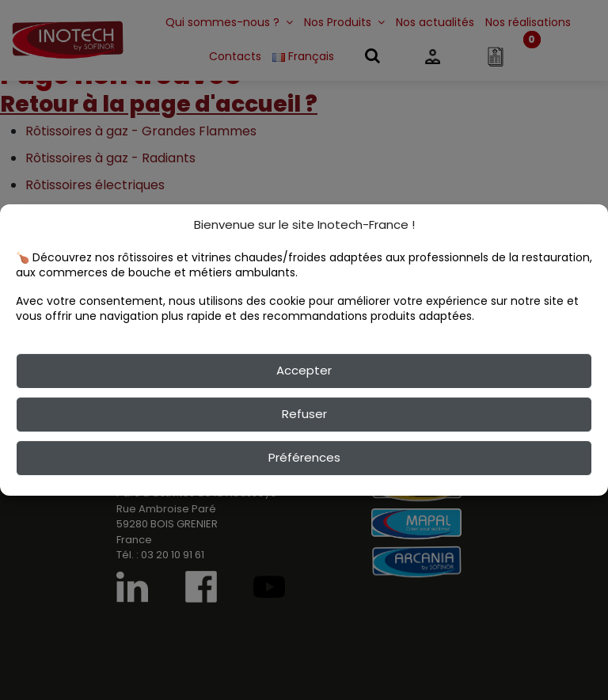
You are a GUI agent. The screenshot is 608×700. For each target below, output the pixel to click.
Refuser (304, 414)
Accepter (304, 370)
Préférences (304, 457)
